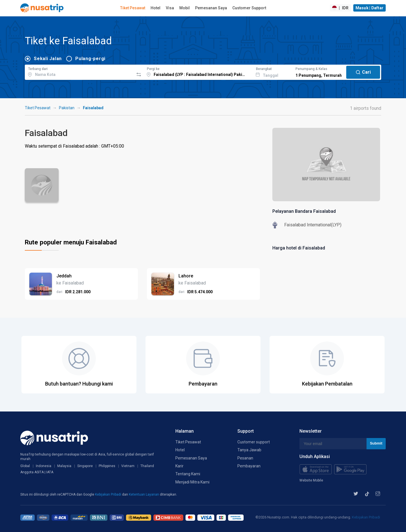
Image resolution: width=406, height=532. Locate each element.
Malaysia (64, 466)
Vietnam (128, 466)
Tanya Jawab (249, 450)
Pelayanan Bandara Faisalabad (304, 211)
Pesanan (245, 458)
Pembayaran (249, 466)
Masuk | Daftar (370, 8)
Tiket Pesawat (133, 8)
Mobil (185, 8)
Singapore (85, 466)
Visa (170, 8)
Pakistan (67, 108)
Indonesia (44, 466)
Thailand (147, 466)
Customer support (254, 442)
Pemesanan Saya (211, 8)
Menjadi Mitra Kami (192, 482)
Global (25, 466)
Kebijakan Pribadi (109, 494)
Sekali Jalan (48, 59)
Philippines (107, 466)
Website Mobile (311, 480)
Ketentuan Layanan (144, 494)
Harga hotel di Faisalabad (299, 248)
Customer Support (249, 8)
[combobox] (79, 71)
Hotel (155, 8)
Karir (179, 466)
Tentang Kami (188, 474)
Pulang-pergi (90, 59)
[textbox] (79, 71)
